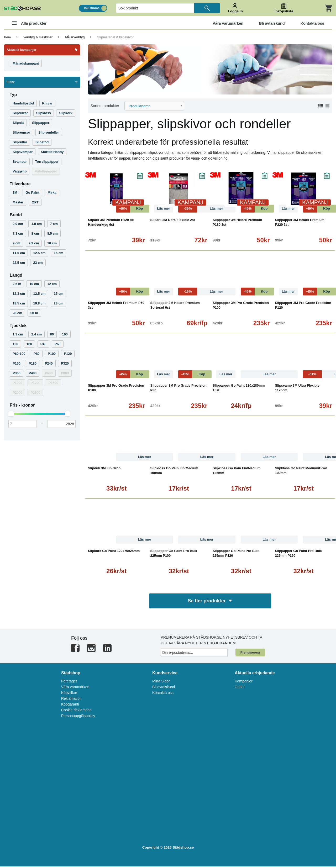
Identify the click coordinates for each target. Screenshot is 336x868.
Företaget (69, 682)
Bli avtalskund (164, 688)
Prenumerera (250, 654)
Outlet (240, 688)
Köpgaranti (70, 706)
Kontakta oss (163, 694)
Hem (7, 37)
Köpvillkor (69, 694)
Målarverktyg (75, 37)
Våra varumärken (75, 688)
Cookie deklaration (76, 711)
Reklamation (71, 700)
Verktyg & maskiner (38, 37)
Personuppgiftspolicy (78, 717)
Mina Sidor (161, 682)
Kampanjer (244, 682)
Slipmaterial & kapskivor (115, 37)
